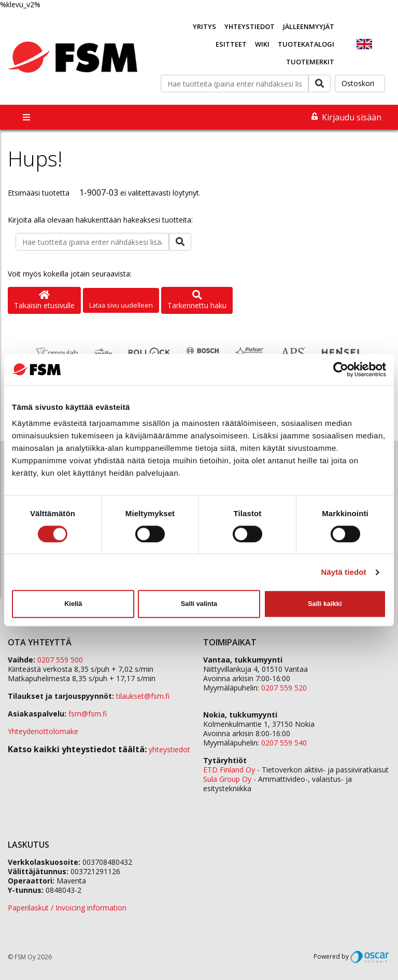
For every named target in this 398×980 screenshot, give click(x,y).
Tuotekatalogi (306, 44)
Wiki (262, 44)
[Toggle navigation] (26, 117)
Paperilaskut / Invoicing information (67, 908)
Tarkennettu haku (197, 301)
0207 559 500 (60, 660)
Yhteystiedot (250, 26)
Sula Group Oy (227, 779)
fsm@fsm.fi (88, 714)
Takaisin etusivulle (44, 301)
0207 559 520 (284, 688)
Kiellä (73, 604)
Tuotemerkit (310, 62)
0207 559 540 (284, 743)
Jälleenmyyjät (309, 26)
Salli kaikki (325, 604)
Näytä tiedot (344, 572)
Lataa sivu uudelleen (121, 305)
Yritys (204, 26)
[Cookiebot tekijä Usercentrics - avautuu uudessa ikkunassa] (341, 369)
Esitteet (231, 44)
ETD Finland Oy (229, 770)
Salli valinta (199, 604)
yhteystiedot (169, 749)
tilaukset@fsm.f (143, 696)
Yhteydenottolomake (43, 731)
